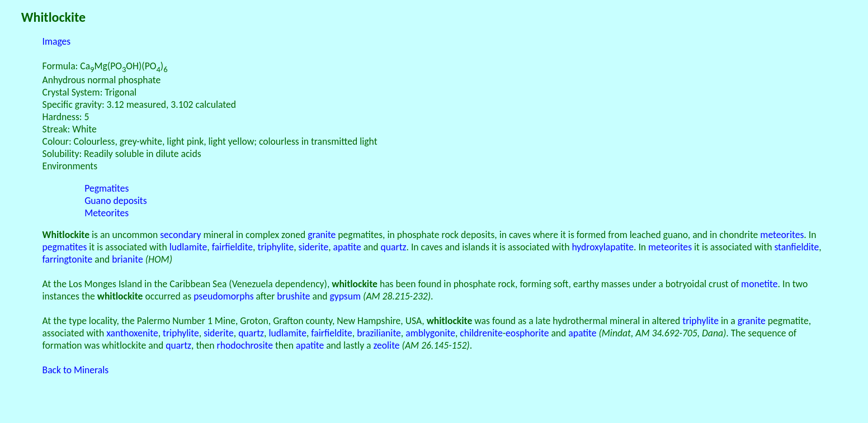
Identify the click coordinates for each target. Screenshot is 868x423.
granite (322, 235)
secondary (180, 235)
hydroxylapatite (603, 247)
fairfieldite (232, 247)
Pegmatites (107, 188)
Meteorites (107, 213)
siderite (314, 247)
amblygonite (430, 333)
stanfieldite (796, 247)
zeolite (387, 345)
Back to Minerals (76, 370)
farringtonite (68, 259)
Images (57, 41)
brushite (293, 296)
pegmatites (65, 247)
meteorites (782, 235)
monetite (759, 284)
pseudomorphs (223, 296)
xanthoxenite (132, 333)
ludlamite (188, 247)
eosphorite (527, 333)
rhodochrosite (245, 345)
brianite (128, 259)
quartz (394, 247)
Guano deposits (115, 201)
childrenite (481, 333)
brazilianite (379, 333)
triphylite (275, 247)
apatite (347, 247)
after (266, 296)
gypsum (345, 296)
